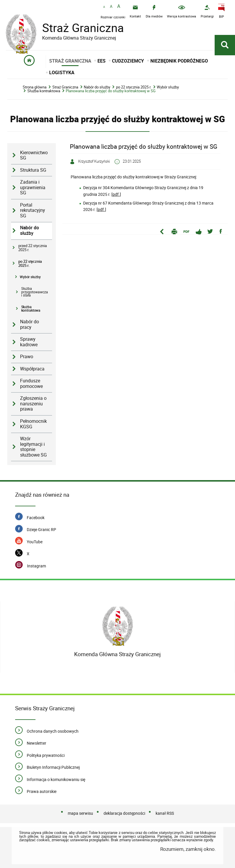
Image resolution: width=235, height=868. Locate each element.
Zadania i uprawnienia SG (33, 187)
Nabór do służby (97, 87)
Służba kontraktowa (44, 91)
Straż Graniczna (79, 28)
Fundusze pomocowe (31, 384)
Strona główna (35, 87)
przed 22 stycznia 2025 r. (33, 248)
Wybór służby (168, 87)
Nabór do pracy (30, 324)
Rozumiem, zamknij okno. (188, 849)
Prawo (27, 357)
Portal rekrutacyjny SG (33, 210)
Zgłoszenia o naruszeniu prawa (33, 404)
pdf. (116, 194)
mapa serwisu (80, 813)
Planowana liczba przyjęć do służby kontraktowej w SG (111, 91)
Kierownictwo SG (34, 155)
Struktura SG (33, 170)
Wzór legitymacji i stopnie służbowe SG (33, 447)
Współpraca (32, 369)
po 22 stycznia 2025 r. (134, 87)
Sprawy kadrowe (29, 342)
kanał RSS (165, 813)
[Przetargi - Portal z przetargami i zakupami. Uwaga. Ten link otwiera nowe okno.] (207, 11)
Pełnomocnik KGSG (33, 424)
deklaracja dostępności (124, 813)
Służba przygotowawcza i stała (35, 292)
